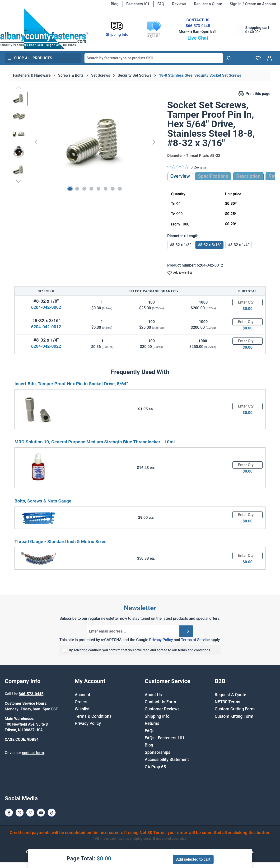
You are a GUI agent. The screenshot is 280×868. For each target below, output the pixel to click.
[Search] (228, 58)
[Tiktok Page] (52, 813)
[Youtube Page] (41, 813)
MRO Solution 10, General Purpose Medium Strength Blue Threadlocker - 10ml (95, 442)
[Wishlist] (258, 58)
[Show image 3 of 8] (84, 189)
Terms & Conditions (93, 716)
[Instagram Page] (30, 813)
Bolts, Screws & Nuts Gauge (43, 501)
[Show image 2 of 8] (77, 189)
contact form (33, 753)
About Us (153, 695)
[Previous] (36, 142)
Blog (115, 4)
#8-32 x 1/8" (180, 245)
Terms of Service (195, 640)
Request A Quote (230, 695)
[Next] (154, 142)
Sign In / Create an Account (253, 4)
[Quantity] (247, 302)
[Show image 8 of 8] (120, 189)
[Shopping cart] (252, 30)
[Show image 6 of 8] (106, 189)
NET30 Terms (227, 702)
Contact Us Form (160, 702)
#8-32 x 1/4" (238, 245)
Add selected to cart (193, 859)
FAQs (150, 731)
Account (82, 695)
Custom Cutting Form (235, 709)
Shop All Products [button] (30, 58)
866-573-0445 (198, 26)
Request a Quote (208, 4)
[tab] (248, 176)
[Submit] (186, 631)
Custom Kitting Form (234, 716)
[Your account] (270, 58)
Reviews (179, 4)
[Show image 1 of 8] (70, 189)
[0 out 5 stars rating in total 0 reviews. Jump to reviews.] (187, 167)
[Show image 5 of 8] (98, 189)
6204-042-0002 (46, 307)
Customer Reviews (162, 709)
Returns (152, 723)
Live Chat (198, 38)
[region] (84, 142)
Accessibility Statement (167, 760)
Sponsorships (158, 752)
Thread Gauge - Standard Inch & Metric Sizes (61, 542)
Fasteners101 (138, 4)
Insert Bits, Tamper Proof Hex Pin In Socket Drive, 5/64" (71, 384)
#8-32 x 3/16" (209, 245)
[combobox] (154, 58)
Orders (81, 702)
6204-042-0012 (46, 327)
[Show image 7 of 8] (113, 189)
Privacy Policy (161, 640)
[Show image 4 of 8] (91, 189)
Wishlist (82, 709)
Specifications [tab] (213, 176)
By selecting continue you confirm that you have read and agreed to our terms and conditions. (140, 650)
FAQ (161, 4)
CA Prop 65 (155, 767)
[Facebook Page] (9, 813)
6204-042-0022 (46, 346)
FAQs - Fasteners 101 (165, 738)
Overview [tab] (180, 176)
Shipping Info (157, 716)
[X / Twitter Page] (20, 813)
